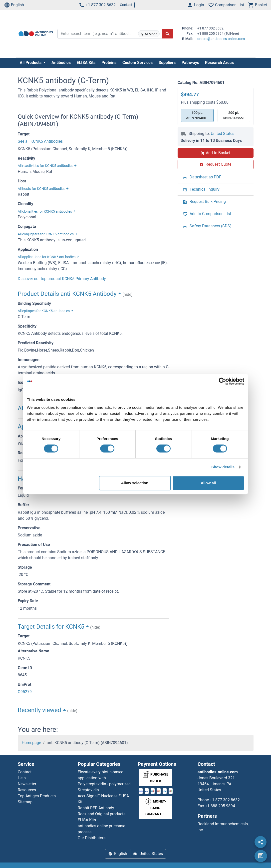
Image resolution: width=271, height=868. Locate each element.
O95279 (25, 692)
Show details (223, 467)
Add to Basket (216, 153)
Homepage (31, 743)
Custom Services (137, 63)
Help (22, 778)
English (14, 5)
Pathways (190, 63)
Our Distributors (92, 838)
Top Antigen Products (37, 796)
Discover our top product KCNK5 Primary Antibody (62, 279)
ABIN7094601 (197, 115)
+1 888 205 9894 (220, 806)
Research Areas (219, 63)
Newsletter (27, 784)
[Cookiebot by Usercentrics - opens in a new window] (222, 381)
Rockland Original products (102, 814)
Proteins (109, 63)
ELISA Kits (86, 63)
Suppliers (167, 63)
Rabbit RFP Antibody (96, 808)
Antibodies (61, 63)
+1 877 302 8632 (97, 5)
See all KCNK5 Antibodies (40, 141)
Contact (126, 5)
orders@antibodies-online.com (221, 39)
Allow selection (135, 483)
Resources (27, 790)
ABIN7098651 (234, 115)
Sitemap (25, 802)
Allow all (208, 483)
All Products (31, 63)
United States (223, 134)
